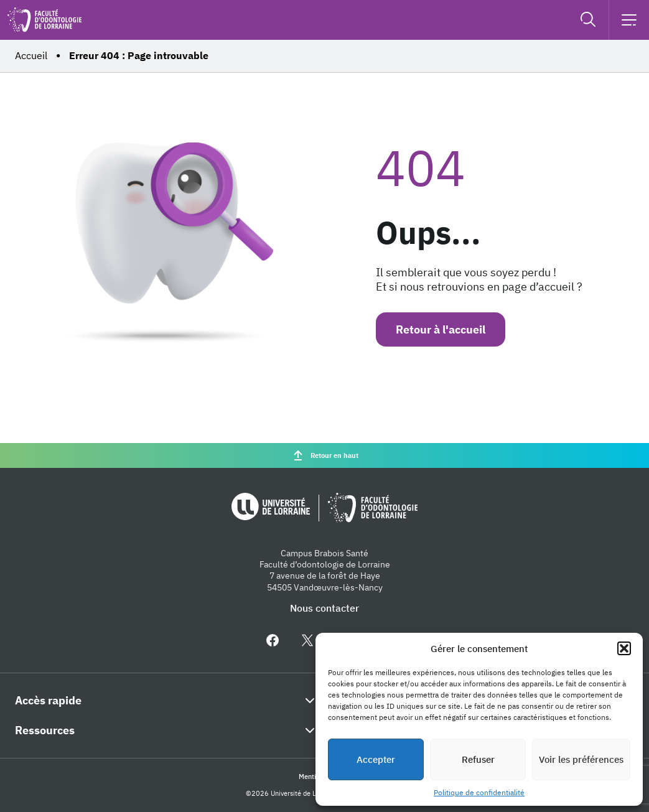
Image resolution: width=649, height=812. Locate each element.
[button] (624, 648)
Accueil (31, 55)
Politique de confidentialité (479, 792)
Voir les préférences (581, 759)
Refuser (478, 759)
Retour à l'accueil (441, 329)
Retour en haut (324, 455)
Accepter (376, 759)
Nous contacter (324, 608)
